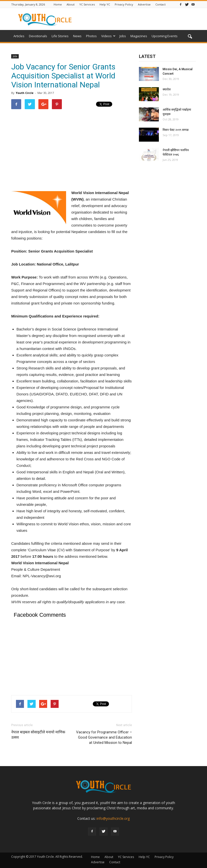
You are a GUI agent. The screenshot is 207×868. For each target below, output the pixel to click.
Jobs (123, 36)
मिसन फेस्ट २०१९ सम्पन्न (176, 130)
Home (58, 4)
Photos (91, 36)
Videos (108, 36)
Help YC (105, 4)
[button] (190, 37)
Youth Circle (25, 93)
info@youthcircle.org (113, 818)
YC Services (87, 4)
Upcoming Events (165, 36)
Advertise (144, 4)
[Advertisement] (72, 149)
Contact (160, 4)
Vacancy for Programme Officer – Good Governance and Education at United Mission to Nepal (104, 737)
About (71, 4)
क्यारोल (167, 89)
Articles (19, 36)
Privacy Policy (124, 4)
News (77, 36)
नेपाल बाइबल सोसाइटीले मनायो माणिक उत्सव (38, 735)
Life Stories (60, 36)
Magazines (139, 36)
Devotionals (38, 36)
